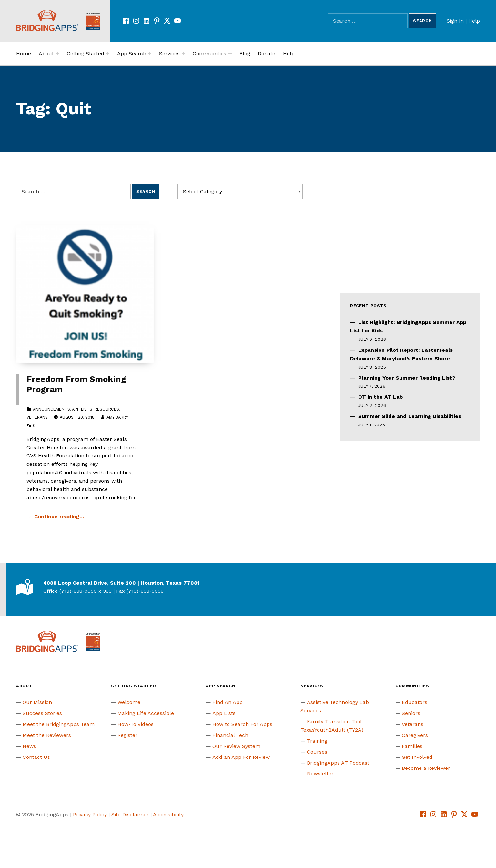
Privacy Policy (90, 815)
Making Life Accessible (146, 713)
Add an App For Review (241, 757)
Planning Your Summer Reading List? (407, 378)
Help (474, 21)
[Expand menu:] (57, 54)
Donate (267, 53)
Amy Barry (117, 417)
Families (412, 746)
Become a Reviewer (426, 768)
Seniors (411, 713)
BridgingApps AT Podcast (338, 763)
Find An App (228, 702)
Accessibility (168, 815)
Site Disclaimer (130, 815)
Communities (209, 53)
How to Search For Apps (242, 724)
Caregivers (415, 735)
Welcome (129, 702)
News (29, 746)
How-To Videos (136, 724)
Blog (245, 53)
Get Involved (417, 757)
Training (317, 741)
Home (24, 53)
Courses (317, 752)
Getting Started (86, 53)
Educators (415, 702)
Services (169, 53)
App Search (132, 53)
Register (127, 735)
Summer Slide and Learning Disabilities (410, 416)
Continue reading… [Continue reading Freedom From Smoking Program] (59, 516)
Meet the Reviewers (47, 735)
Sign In (455, 21)
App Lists (82, 409)
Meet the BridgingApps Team (59, 724)
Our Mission (37, 702)
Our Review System (236, 746)
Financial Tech (230, 735)
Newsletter (320, 774)
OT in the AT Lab (380, 397)
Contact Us (36, 757)
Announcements (51, 409)
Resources (107, 409)
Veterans (37, 417)
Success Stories (42, 713)
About (46, 53)
